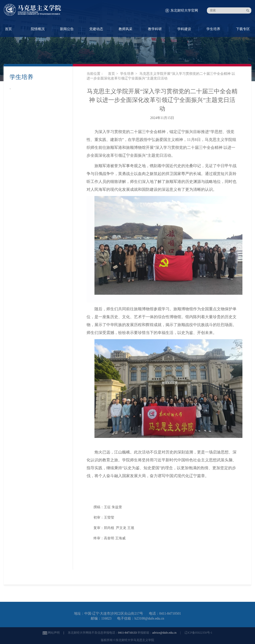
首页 (111, 74)
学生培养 (213, 29)
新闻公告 (67, 29)
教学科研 (155, 29)
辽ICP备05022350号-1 (198, 633)
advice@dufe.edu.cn (164, 633)
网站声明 (54, 633)
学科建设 (184, 29)
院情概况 (38, 29)
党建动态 (96, 29)
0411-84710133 (127, 633)
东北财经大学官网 (184, 10)
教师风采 (126, 29)
